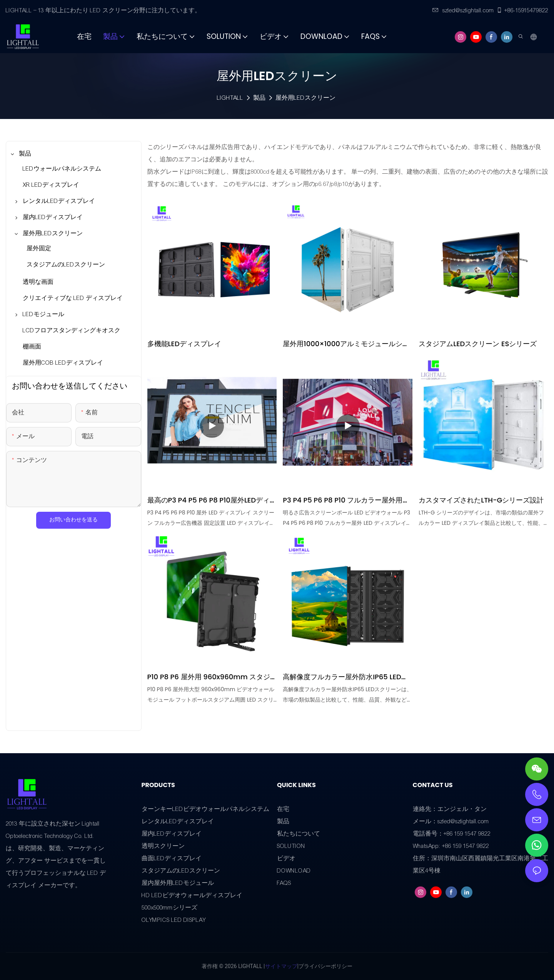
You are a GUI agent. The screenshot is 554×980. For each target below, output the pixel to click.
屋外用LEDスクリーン (305, 98)
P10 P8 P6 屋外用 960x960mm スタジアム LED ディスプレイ (209, 677)
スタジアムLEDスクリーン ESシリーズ (478, 344)
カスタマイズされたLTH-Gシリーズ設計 (481, 500)
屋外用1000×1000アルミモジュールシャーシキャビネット (346, 344)
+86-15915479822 (522, 10)
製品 (259, 98)
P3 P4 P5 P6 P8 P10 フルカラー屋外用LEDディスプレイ (343, 500)
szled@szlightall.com (463, 10)
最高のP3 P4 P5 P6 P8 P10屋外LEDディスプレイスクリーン (212, 500)
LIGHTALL (230, 98)
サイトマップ (281, 966)
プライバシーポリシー (325, 966)
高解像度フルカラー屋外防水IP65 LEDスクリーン (345, 677)
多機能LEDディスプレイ (184, 344)
